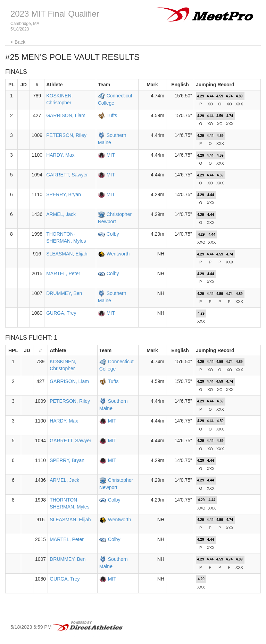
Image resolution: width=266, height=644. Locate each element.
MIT (111, 155)
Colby (113, 234)
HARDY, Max (60, 155)
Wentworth (118, 254)
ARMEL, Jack (61, 214)
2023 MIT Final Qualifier (55, 14)
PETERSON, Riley (66, 135)
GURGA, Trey (61, 313)
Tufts (112, 115)
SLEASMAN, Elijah (67, 254)
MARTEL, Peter (63, 273)
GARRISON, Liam (66, 115)
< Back (18, 42)
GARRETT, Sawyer (67, 175)
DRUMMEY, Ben (64, 293)
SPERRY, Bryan (64, 194)
